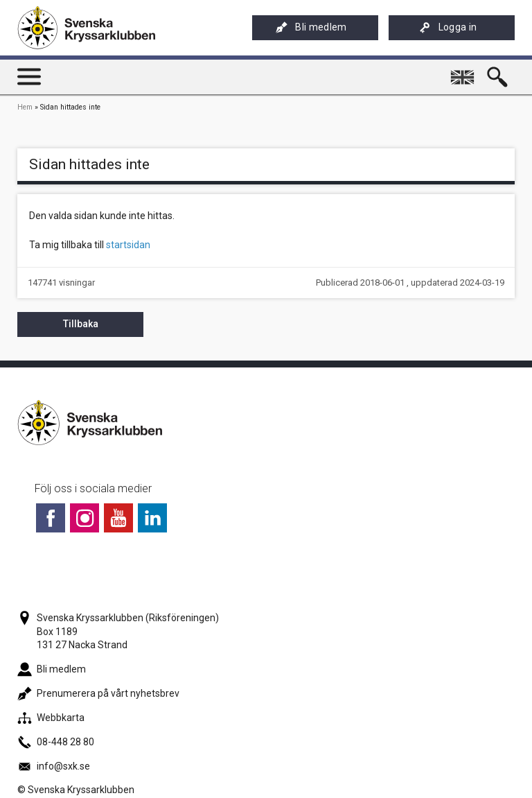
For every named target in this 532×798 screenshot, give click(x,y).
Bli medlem (311, 27)
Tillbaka (81, 324)
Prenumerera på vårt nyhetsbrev (98, 693)
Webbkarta (51, 718)
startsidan (128, 245)
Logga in (448, 27)
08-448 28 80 (56, 742)
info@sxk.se (54, 766)
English (464, 71)
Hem (25, 107)
